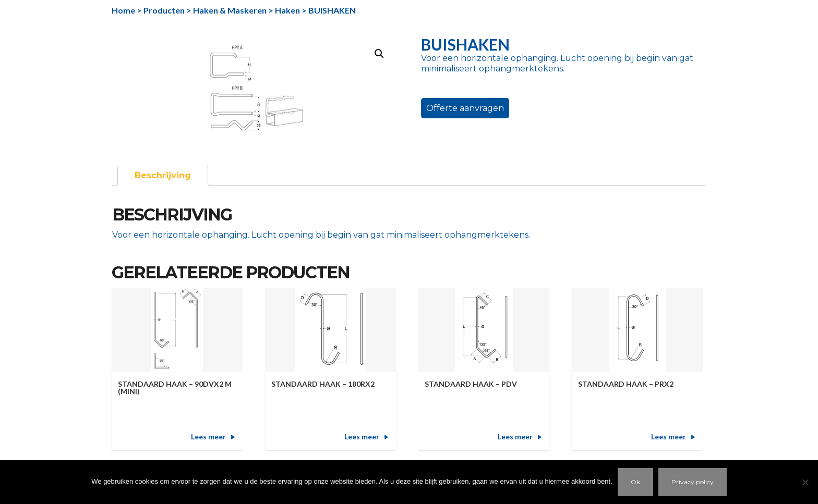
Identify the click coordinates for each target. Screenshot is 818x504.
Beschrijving (163, 175)
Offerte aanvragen (465, 108)
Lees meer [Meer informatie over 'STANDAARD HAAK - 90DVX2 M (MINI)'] (208, 437)
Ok (635, 482)
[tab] (163, 176)
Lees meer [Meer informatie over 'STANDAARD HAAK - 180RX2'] (362, 437)
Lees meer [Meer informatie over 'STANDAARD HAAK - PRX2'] (669, 437)
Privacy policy (693, 482)
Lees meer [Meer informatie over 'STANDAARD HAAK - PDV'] (515, 437)
